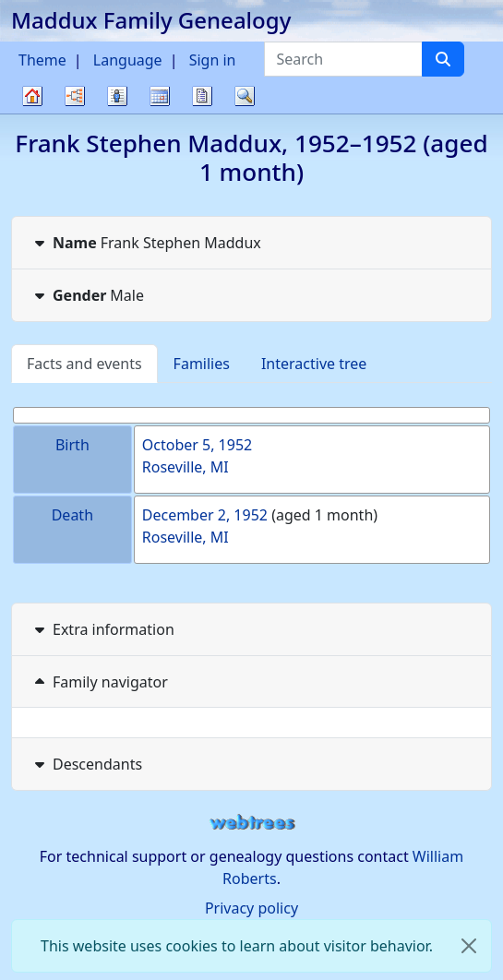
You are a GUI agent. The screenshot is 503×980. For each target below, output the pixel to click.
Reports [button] (202, 96)
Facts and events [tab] (84, 364)
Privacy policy (251, 908)
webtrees (252, 823)
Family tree (32, 113)
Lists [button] (117, 96)
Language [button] (128, 60)
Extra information (102, 629)
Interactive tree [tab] (314, 364)
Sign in (213, 60)
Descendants (86, 764)
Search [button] (245, 96)
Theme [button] (42, 60)
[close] (469, 946)
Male (87, 295)
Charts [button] (75, 96)
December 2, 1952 (205, 515)
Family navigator (99, 682)
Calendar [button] (160, 96)
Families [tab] (202, 364)
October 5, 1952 (197, 445)
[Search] (443, 59)
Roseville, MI (186, 467)
